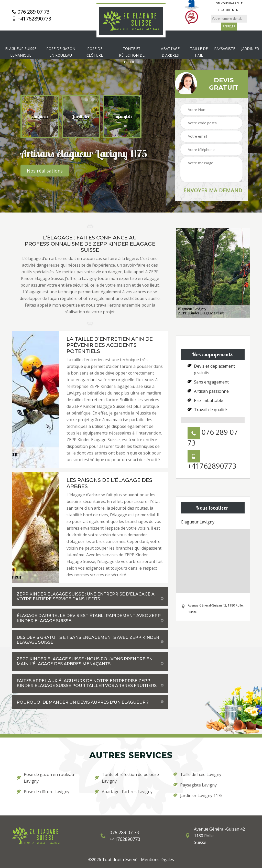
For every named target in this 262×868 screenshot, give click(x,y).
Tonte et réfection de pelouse (132, 55)
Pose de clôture (95, 52)
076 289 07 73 (31, 12)
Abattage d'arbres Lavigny (124, 792)
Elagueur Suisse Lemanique (21, 52)
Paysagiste (225, 49)
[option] (40, 117)
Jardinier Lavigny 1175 (198, 795)
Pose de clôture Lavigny (43, 792)
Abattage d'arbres (170, 52)
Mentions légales (157, 860)
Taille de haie (199, 52)
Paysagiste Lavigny (195, 785)
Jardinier (250, 49)
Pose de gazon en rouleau (61, 52)
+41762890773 (32, 19)
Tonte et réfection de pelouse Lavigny (127, 778)
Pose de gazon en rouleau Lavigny (46, 778)
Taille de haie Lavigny (197, 774)
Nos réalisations (45, 171)
